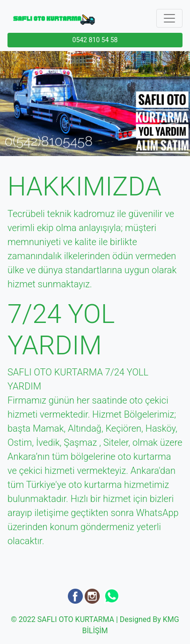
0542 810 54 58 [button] (95, 40)
